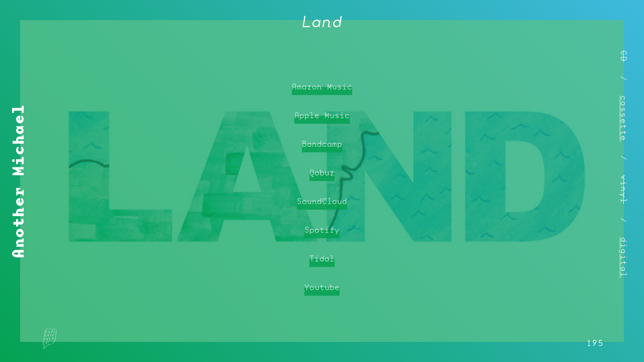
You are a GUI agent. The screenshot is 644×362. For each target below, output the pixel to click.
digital (624, 258)
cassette (624, 119)
